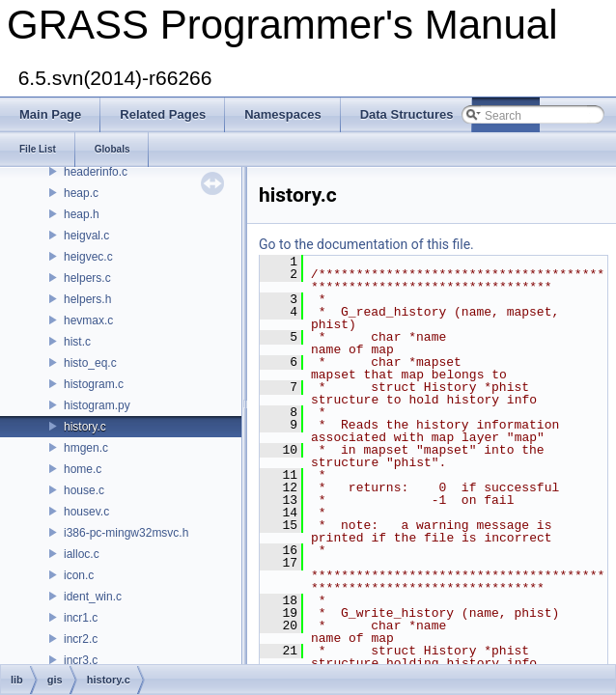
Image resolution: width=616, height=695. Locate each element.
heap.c (81, 193)
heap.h (82, 214)
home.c (83, 469)
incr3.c (81, 660)
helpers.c (87, 278)
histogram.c (94, 384)
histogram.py (97, 405)
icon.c (79, 575)
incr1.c (81, 618)
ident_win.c (93, 597)
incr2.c (81, 639)
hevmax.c (88, 320)
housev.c (86, 512)
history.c (85, 427)
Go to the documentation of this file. (366, 244)
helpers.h (87, 299)
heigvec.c (88, 257)
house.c (84, 490)
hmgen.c (86, 448)
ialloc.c (82, 554)
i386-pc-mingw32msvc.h (126, 533)
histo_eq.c (90, 363)
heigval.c (86, 236)
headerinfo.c (96, 172)
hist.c (77, 342)
